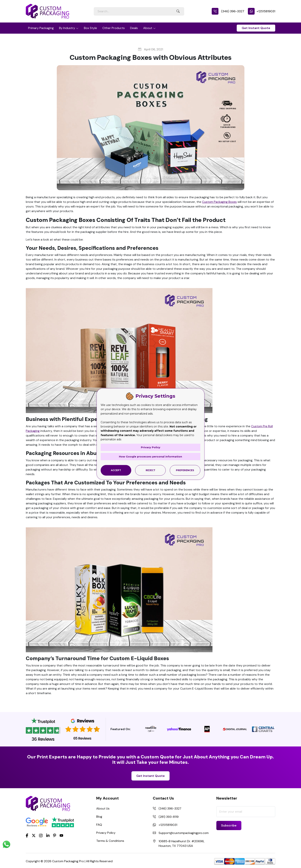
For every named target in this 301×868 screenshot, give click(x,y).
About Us (103, 808)
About (148, 28)
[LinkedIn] (48, 835)
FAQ (99, 824)
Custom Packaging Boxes (220, 202)
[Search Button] (178, 11)
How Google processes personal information (150, 456)
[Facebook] (27, 835)
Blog (99, 816)
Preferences (185, 470)
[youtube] (61, 836)
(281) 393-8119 (169, 816)
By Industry (67, 28)
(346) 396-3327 (228, 11)
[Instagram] (41, 836)
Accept (116, 470)
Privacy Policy (106, 833)
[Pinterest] (55, 835)
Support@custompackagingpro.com (184, 833)
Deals (134, 28)
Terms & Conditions (110, 841)
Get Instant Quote (256, 28)
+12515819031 (262, 11)
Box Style (90, 28)
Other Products (114, 28)
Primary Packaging (41, 28)
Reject (150, 470)
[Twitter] (34, 836)
